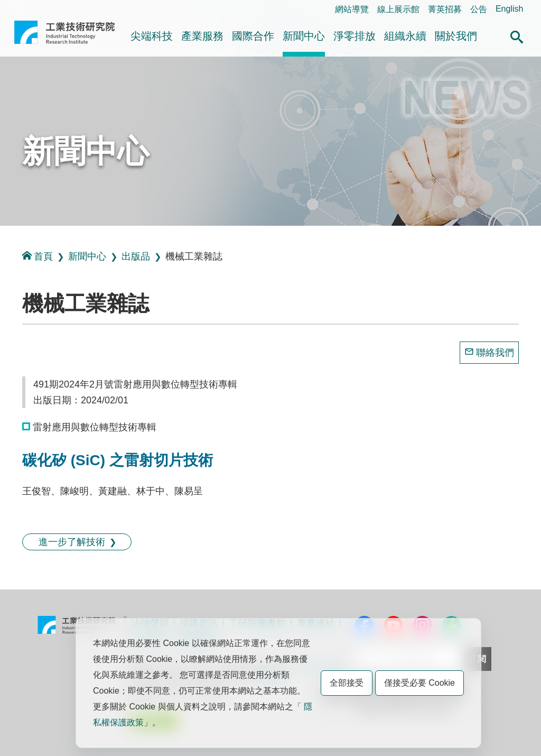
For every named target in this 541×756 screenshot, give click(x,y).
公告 (479, 9)
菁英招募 (445, 9)
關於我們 (456, 36)
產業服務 (202, 36)
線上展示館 (398, 9)
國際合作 (253, 36)
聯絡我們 (495, 353)
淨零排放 (355, 36)
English (509, 9)
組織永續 (405, 36)
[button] (517, 35)
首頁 (38, 256)
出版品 (136, 256)
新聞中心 (304, 36)
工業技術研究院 (64, 36)
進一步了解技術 (72, 542)
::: (17, 9)
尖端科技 (152, 36)
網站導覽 (352, 9)
